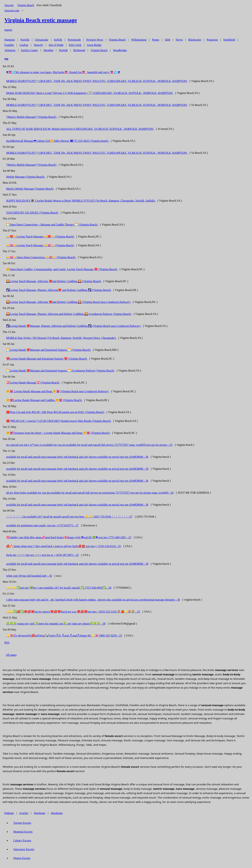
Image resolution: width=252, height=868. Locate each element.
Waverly (38, 45)
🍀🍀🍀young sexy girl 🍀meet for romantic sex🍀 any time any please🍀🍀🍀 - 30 (56, 624)
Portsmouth (74, 40)
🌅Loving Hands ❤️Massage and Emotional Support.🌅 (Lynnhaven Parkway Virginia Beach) (61, 371)
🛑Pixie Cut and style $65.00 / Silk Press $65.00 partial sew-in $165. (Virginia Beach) (56, 412)
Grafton (24, 45)
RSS (7, 643)
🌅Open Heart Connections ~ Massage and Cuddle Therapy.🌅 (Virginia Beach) (52, 225)
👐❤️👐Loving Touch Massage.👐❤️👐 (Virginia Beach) (40, 237)
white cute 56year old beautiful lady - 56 (29, 576)
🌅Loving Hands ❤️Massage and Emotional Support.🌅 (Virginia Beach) (49, 350)
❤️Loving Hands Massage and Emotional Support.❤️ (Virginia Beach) (47, 359)
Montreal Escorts (23, 832)
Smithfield (229, 40)
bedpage (9, 813)
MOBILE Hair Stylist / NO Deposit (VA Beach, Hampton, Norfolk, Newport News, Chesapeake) (61, 338)
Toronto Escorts (22, 823)
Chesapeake (42, 40)
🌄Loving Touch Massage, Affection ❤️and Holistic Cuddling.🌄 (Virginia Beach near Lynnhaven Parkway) (69, 302)
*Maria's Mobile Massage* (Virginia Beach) (32, 117)
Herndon (48, 50)
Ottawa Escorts (22, 858)
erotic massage (41, 20)
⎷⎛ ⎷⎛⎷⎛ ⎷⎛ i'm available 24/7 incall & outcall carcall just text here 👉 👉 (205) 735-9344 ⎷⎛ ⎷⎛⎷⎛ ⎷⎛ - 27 (69, 517)
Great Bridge (94, 45)
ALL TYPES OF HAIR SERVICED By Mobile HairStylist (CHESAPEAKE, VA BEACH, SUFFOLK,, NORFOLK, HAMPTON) (80, 129)
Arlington (10, 50)
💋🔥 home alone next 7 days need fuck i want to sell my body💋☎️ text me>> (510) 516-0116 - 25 (64, 546)
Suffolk (58, 40)
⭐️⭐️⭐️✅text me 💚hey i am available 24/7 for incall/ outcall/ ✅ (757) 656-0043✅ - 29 (59, 588)
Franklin (9, 45)
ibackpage (40, 813)
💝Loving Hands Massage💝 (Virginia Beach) (33, 383)
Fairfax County (29, 50)
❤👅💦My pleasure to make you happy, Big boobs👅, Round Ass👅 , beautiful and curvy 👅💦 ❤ (63, 72)
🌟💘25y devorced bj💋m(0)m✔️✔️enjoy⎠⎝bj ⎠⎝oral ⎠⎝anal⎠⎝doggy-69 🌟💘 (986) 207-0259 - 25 (64, 636)
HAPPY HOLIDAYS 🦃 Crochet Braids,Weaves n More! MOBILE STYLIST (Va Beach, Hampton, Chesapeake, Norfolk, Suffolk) (81, 201)
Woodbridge (120, 50)
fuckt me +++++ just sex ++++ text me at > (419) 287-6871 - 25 (42, 555)
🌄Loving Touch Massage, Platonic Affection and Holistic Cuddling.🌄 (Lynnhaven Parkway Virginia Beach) (69, 314)
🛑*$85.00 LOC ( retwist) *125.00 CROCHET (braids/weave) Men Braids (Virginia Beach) (59, 421)
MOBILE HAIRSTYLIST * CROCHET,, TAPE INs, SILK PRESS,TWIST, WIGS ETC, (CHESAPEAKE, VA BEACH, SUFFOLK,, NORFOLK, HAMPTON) (97, 81)
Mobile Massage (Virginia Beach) (26, 177)
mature (8, 30)
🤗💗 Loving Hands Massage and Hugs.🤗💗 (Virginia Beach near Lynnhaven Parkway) (58, 391)
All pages (11, 655)
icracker (24, 813)
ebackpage (57, 813)
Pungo (156, 40)
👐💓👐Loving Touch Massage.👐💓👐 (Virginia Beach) (40, 245)
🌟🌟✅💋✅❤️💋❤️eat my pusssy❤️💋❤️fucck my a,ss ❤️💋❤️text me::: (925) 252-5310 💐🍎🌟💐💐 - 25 (73, 612)
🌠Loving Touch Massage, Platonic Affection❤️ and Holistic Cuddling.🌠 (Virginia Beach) (59, 290)
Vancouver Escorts (24, 849)
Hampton (10, 40)
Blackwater (195, 40)
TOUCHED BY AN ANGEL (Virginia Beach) (33, 213)
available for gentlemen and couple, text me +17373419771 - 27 (42, 525)
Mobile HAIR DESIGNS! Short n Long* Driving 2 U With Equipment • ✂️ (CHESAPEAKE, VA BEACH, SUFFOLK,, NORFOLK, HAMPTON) (90, 93)
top (6, 59)
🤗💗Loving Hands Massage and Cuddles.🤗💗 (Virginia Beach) (44, 400)
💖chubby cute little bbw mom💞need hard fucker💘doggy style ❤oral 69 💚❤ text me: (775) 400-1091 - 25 (69, 537)
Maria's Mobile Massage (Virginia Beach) (30, 189)
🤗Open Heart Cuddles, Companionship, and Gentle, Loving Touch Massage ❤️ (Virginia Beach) (62, 269)
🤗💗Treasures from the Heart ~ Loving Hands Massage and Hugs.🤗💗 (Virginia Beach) (58, 433)
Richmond (79, 50)
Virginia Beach (26, 5)
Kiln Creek (75, 45)
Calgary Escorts (22, 840)
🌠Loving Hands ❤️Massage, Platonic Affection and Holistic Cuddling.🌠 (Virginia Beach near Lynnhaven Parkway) (74, 326)
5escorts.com (12, 10)
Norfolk (25, 40)
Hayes (179, 40)
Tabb (167, 40)
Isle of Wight (56, 45)
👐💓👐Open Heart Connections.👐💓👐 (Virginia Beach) (41, 257)
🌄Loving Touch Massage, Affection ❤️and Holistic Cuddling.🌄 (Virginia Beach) (54, 281)
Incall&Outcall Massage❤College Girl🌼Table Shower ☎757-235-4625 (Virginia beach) (58, 141)
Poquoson (212, 40)
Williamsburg (139, 40)
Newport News (95, 40)
